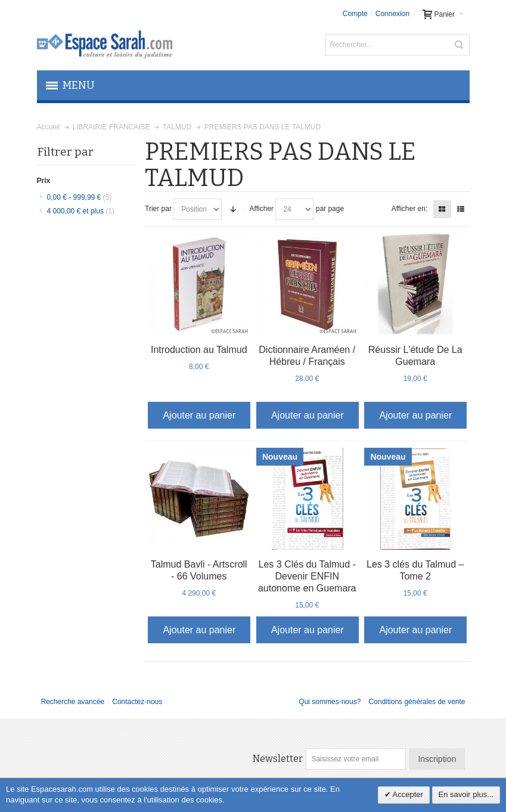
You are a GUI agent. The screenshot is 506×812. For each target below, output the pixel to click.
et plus (81, 211)
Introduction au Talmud (199, 350)
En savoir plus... (466, 794)
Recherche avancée (73, 702)
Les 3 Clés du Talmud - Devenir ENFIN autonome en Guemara (307, 576)
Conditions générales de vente (417, 702)
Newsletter (278, 759)
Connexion (392, 14)
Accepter (407, 794)
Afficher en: (409, 209)
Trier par (158, 209)
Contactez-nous (137, 702)
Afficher (262, 209)
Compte (355, 14)
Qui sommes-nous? (330, 702)
